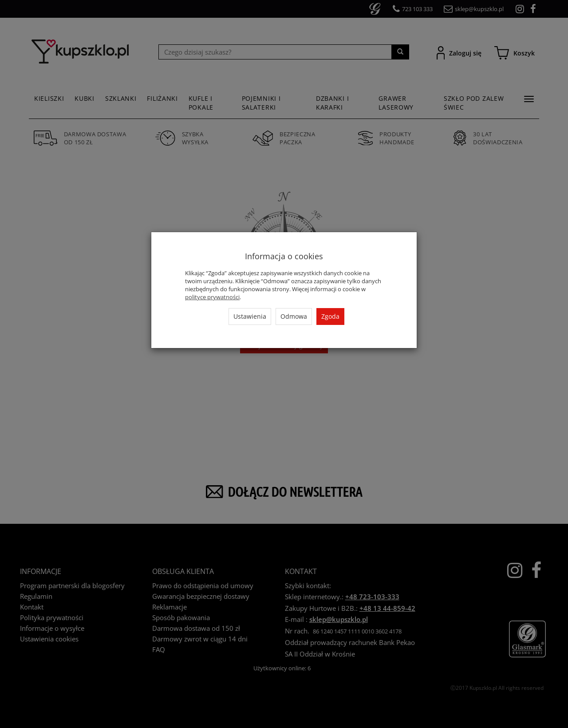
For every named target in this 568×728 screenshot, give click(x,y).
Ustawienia (250, 316)
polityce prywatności (212, 297)
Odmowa (294, 316)
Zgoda (330, 316)
